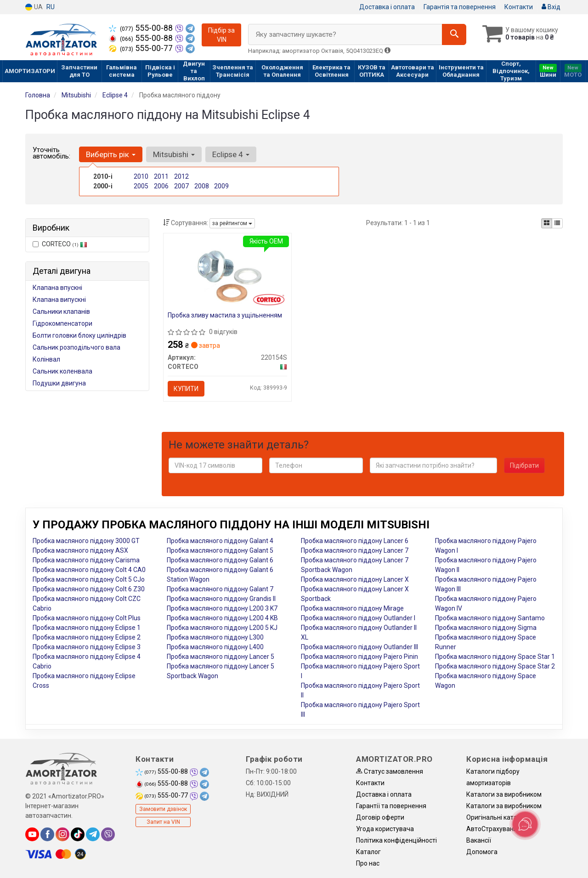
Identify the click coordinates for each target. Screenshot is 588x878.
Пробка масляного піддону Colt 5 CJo (89, 579)
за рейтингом (232, 223)
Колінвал (46, 359)
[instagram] (62, 834)
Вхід (551, 7)
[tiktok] (78, 834)
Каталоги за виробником (504, 794)
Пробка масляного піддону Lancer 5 (220, 657)
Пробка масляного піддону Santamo (490, 618)
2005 (141, 186)
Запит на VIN (163, 822)
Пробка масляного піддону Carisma (86, 560)
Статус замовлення (390, 771)
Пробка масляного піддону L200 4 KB (222, 618)
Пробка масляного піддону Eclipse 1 (87, 628)
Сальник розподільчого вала (76, 347)
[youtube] (32, 834)
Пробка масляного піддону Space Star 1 (495, 657)
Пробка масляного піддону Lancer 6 (355, 541)
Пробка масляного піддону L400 (215, 647)
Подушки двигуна (59, 383)
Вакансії (479, 840)
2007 (181, 186)
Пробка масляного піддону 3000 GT (86, 541)
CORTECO (60, 244)
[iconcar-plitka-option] (547, 223)
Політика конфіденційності (396, 840)
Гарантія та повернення (460, 7)
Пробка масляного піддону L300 (215, 637)
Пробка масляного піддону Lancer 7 (355, 550)
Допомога (482, 852)
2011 (161, 176)
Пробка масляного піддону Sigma (486, 628)
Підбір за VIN (221, 35)
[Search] (454, 34)
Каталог (368, 852)
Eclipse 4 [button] (231, 154)
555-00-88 (142, 28)
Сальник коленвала (62, 371)
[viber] (108, 834)
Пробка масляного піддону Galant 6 (220, 560)
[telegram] (93, 834)
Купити (187, 389)
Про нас (368, 863)
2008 (202, 186)
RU (51, 7)
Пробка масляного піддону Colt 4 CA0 (89, 570)
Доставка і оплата (387, 7)
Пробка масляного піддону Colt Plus (87, 618)
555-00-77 (142, 48)
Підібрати (524, 465)
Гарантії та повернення (391, 806)
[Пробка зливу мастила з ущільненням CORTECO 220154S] (228, 273)
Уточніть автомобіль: (51, 153)
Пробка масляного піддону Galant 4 (220, 541)
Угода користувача (385, 829)
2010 (141, 176)
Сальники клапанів (61, 312)
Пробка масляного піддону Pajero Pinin (359, 657)
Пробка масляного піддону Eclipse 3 (87, 647)
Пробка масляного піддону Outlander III (359, 647)
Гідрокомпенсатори (62, 323)
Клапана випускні (59, 300)
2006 (161, 186)
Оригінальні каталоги (499, 817)
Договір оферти (380, 817)
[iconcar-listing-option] (557, 223)
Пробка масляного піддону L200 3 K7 (222, 608)
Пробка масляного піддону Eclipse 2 (87, 637)
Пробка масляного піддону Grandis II (221, 599)
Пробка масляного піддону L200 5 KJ (222, 628)
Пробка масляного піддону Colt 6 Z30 (89, 589)
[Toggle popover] (525, 824)
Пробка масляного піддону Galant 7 (220, 589)
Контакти (519, 7)
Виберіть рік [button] (111, 154)
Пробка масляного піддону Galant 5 (220, 550)
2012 (181, 176)
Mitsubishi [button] (174, 154)
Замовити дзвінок (163, 809)
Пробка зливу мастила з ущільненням (225, 315)
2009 (221, 186)
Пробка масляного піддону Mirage (352, 608)
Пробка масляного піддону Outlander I (358, 618)
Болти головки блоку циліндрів (79, 335)
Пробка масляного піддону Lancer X (355, 579)
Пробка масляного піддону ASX (80, 550)
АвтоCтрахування (494, 829)
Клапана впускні (57, 288)
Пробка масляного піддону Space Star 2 (495, 666)
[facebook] (47, 834)
